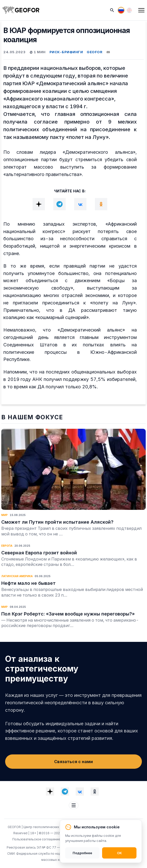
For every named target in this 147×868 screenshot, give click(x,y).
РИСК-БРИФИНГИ (66, 52)
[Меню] (141, 10)
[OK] (101, 204)
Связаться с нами (73, 762)
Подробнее (82, 853)
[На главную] (21, 10)
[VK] (80, 204)
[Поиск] (112, 10)
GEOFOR (95, 52)
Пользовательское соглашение (37, 839)
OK (119, 853)
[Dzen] (39, 204)
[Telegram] (60, 204)
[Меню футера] (74, 805)
